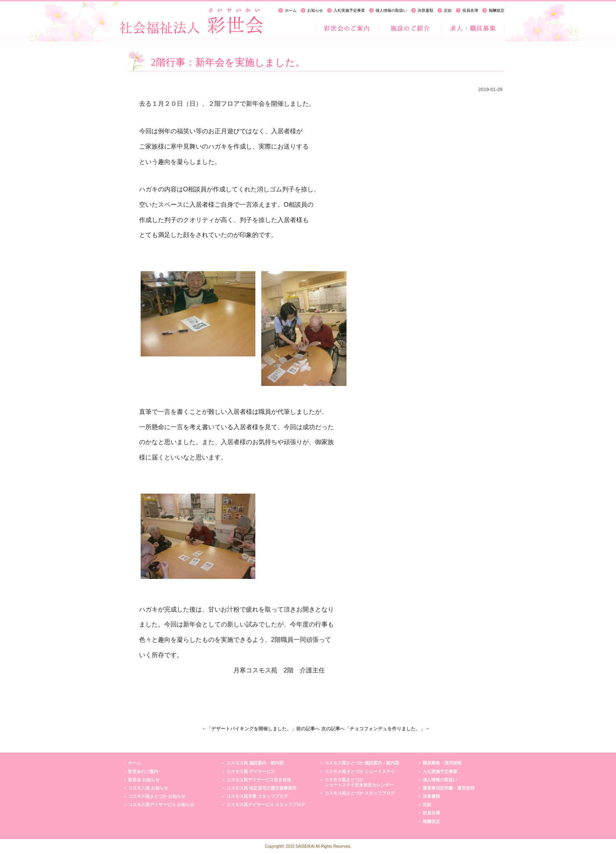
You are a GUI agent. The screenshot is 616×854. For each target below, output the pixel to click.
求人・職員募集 (473, 28)
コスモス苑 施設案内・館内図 (255, 763)
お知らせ (315, 10)
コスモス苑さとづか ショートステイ (360, 771)
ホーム (291, 10)
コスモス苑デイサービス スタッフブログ (266, 804)
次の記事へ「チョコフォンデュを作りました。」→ (376, 729)
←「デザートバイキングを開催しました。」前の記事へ (261, 729)
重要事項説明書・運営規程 (449, 788)
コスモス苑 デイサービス (251, 771)
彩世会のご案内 (347, 28)
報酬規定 (497, 10)
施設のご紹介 (410, 28)
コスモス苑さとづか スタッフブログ (360, 793)
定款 (448, 10)
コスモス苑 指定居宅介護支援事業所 (261, 788)
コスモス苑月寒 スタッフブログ (257, 796)
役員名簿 (470, 10)
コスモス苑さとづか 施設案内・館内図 (362, 763)
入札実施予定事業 (349, 10)
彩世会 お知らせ (144, 780)
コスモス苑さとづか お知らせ (157, 796)
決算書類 (425, 10)
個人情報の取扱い (391, 10)
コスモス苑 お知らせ (148, 788)
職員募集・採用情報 (442, 763)
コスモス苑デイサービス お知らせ (161, 804)
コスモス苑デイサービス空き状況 (259, 780)
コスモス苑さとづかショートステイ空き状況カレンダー (359, 782)
